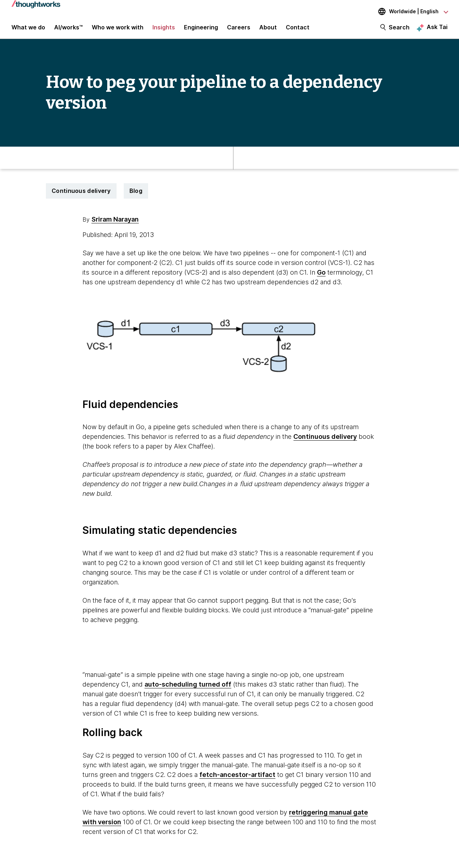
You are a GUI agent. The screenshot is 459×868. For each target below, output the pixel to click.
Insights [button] (164, 29)
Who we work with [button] (118, 29)
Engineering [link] (201, 29)
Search (399, 29)
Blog (136, 195)
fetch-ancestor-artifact (237, 779)
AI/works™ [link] (68, 29)
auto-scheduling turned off (188, 689)
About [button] (268, 29)
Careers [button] (239, 29)
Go (321, 277)
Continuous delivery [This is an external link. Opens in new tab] (325, 441)
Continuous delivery (81, 195)
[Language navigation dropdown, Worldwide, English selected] (408, 11)
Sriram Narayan (115, 224)
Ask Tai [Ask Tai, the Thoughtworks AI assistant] (437, 29)
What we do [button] (28, 29)
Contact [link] (298, 29)
